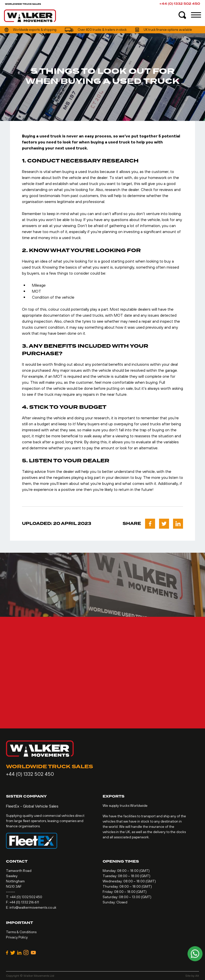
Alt (197, 976)
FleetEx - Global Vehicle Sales (32, 806)
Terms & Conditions (21, 932)
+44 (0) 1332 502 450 (180, 4)
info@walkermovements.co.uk (33, 907)
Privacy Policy (17, 937)
